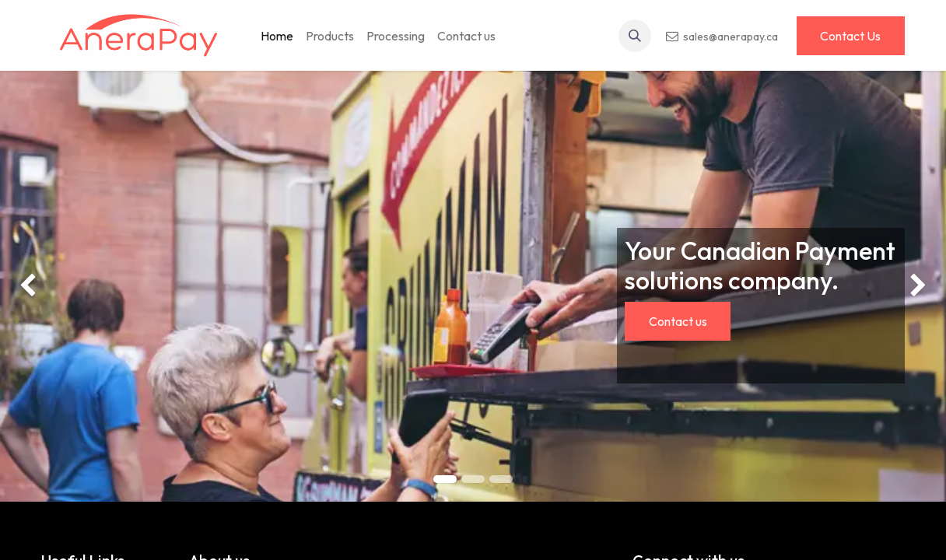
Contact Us (850, 36)
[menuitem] (277, 36)
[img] (38, 286)
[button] (635, 36)
